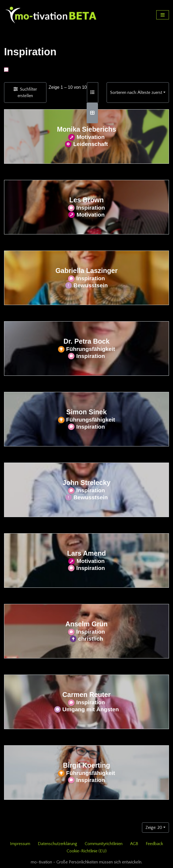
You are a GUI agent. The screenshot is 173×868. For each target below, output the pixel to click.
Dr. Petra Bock (86, 341)
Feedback (154, 844)
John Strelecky (87, 483)
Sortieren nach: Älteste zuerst (136, 93)
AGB (134, 844)
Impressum (20, 844)
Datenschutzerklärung (57, 844)
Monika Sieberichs (86, 129)
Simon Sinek (87, 412)
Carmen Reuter (86, 695)
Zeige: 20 (154, 828)
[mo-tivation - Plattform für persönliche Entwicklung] (51, 15)
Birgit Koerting (86, 765)
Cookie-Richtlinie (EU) (87, 851)
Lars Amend (86, 553)
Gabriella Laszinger (86, 271)
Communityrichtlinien (104, 844)
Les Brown (87, 200)
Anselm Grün (86, 624)
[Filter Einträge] (25, 93)
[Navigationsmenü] (163, 15)
